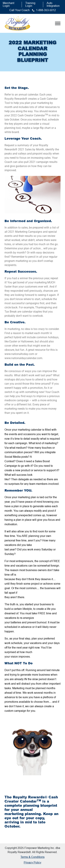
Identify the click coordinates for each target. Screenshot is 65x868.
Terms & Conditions (32, 857)
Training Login (30, 4)
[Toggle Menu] (58, 23)
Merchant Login (8, 4)
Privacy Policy (32, 863)
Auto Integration (53, 4)
